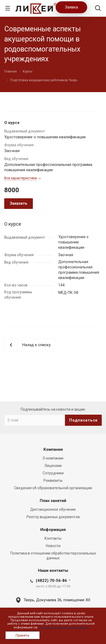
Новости (53, 546)
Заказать (19, 203)
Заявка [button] (71, 7)
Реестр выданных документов (53, 517)
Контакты (53, 538)
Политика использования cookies (63, 627)
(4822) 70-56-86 (51, 581)
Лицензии (53, 466)
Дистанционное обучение (53, 509)
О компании (53, 458)
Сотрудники (53, 473)
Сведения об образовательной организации (53, 488)
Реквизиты (53, 480)
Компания (53, 449)
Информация (53, 530)
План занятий (53, 501)
